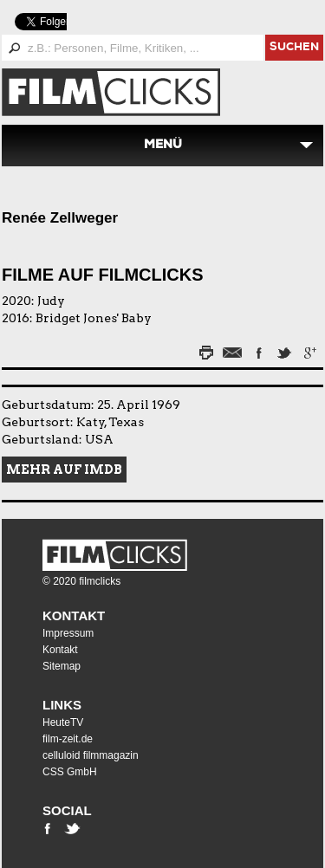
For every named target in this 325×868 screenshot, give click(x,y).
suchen (294, 48)
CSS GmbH (70, 772)
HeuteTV (63, 722)
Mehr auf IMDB (64, 470)
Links (62, 705)
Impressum (68, 633)
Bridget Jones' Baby (94, 318)
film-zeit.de (68, 739)
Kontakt (74, 615)
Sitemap (62, 666)
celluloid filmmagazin (91, 755)
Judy (51, 301)
